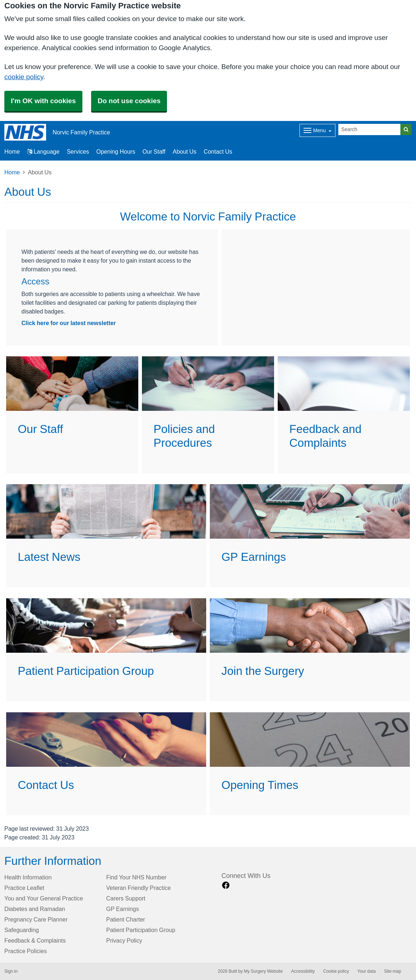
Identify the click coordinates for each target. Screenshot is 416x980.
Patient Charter (126, 919)
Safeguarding (22, 930)
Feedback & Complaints (35, 940)
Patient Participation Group (141, 930)
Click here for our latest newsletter (69, 323)
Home (12, 172)
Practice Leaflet (24, 888)
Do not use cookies (129, 101)
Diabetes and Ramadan (35, 909)
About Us (185, 151)
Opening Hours (116, 151)
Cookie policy (336, 971)
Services (78, 151)
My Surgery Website (263, 971)
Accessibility (303, 971)
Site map (393, 971)
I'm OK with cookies (43, 101)
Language (43, 151)
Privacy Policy (124, 940)
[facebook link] (226, 885)
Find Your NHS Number (136, 877)
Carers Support (126, 898)
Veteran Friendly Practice (139, 888)
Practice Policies (26, 951)
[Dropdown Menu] (317, 130)
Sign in (11, 971)
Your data (366, 971)
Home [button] (12, 151)
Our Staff (154, 151)
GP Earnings (123, 909)
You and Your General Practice (44, 898)
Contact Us (218, 151)
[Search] (370, 129)
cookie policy (24, 77)
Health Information (28, 877)
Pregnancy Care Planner (36, 919)
